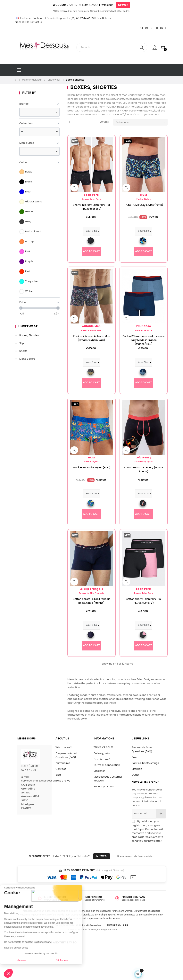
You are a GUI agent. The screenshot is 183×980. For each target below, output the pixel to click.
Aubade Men (91, 326)
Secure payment (104, 787)
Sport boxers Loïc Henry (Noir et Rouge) (144, 470)
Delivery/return (103, 753)
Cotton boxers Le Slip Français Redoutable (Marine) (91, 601)
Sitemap (137, 769)
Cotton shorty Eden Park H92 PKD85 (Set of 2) (144, 601)
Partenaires (63, 763)
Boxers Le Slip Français (91, 593)
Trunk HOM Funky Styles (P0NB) (144, 205)
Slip (22, 343)
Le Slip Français (91, 589)
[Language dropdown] (161, 28)
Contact (61, 769)
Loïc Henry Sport (144, 462)
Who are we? (64, 748)
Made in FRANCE (144, 331)
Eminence (144, 326)
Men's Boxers (27, 359)
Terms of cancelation (107, 765)
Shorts (23, 351)
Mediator (99, 771)
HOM (144, 195)
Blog (58, 775)
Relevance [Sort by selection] (142, 122)
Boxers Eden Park (91, 199)
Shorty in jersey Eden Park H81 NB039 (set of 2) (91, 207)
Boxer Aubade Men (91, 331)
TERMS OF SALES (104, 748)
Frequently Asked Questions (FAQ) (66, 755)
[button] (8, 973)
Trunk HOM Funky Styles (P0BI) (91, 468)
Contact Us (35, 22)
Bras (134, 757)
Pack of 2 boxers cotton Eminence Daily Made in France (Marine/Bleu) (144, 340)
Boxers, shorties (29, 335)
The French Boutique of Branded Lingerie (41, 18)
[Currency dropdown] (146, 28)
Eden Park (91, 195)
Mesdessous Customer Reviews (108, 779)
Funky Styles (144, 199)
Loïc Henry (144, 458)
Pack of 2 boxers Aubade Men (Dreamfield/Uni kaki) (91, 338)
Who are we (63, 781)
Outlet (135, 775)
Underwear (28, 326)
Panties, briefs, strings (145, 763)
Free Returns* (102, 759)
